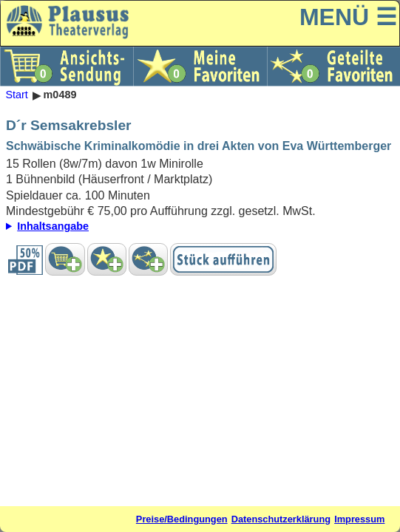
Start (16, 95)
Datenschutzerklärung (281, 519)
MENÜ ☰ (348, 17)
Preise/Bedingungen (182, 519)
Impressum (359, 519)
